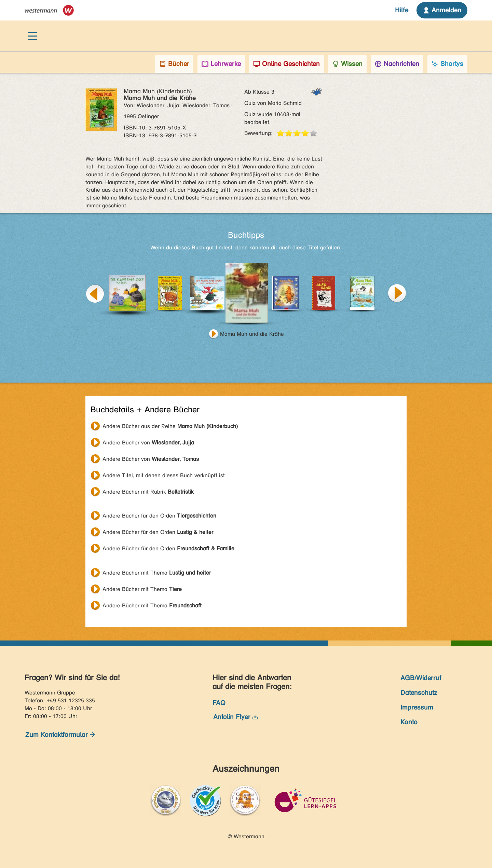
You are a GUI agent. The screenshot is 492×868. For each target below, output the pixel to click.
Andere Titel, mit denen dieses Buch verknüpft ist (164, 475)
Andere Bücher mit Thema (157, 573)
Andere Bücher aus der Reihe (170, 426)
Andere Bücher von (148, 443)
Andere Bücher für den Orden (159, 516)
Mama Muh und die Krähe (252, 334)
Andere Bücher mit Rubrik (148, 492)
